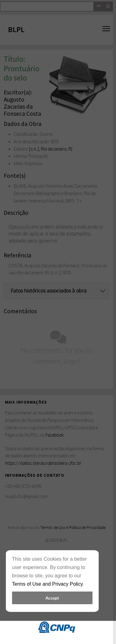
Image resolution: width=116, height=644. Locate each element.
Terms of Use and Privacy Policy (47, 584)
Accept (52, 598)
